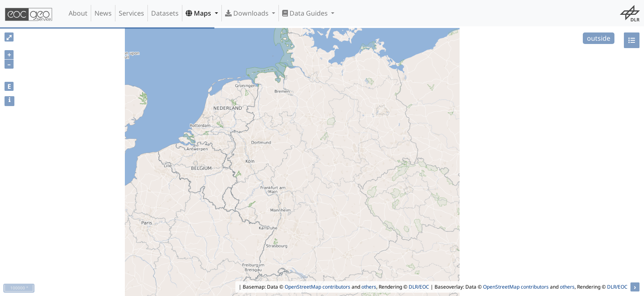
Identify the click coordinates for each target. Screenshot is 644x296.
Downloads (248, 13)
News (103, 13)
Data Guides (306, 13)
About (78, 13)
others (369, 287)
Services (131, 13)
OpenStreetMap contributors (317, 287)
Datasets (165, 13)
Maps (199, 13)
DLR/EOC (419, 287)
